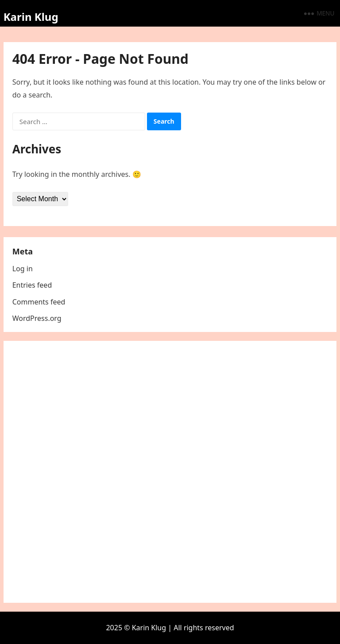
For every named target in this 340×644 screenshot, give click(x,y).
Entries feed (32, 285)
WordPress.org (37, 318)
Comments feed (39, 302)
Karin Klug (31, 17)
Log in (23, 269)
